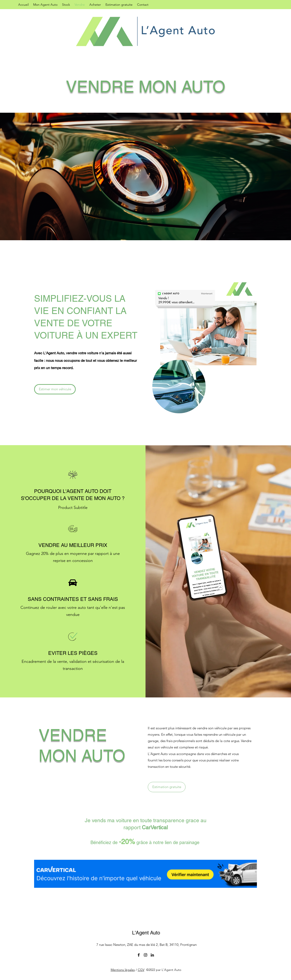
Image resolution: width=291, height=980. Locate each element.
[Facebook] (139, 955)
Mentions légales (123, 970)
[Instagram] (145, 955)
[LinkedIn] (152, 955)
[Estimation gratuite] (167, 787)
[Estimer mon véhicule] (55, 389)
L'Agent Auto (146, 933)
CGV (141, 970)
